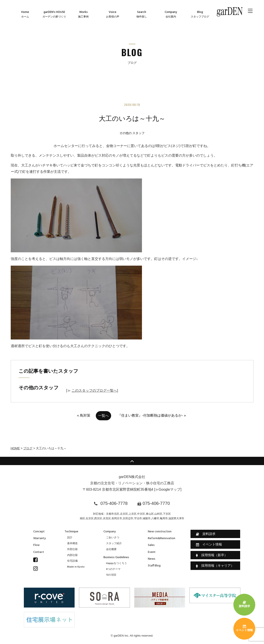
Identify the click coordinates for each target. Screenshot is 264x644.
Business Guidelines (116, 557)
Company (110, 532)
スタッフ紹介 (114, 544)
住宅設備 (72, 561)
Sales (151, 545)
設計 (70, 538)
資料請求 (206, 534)
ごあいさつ (113, 538)
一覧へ (103, 416)
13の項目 (111, 575)
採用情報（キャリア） (215, 566)
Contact (39, 552)
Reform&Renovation (162, 538)
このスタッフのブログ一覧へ (94, 390)
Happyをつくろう (116, 563)
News (152, 559)
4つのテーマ (113, 569)
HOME (15, 448)
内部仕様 (72, 555)
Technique (71, 532)
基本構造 (72, 544)
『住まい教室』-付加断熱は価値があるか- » (152, 415)
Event (152, 552)
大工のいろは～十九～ (132, 119)
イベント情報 (209, 544)
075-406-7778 (114, 503)
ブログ (28, 448)
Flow (36, 545)
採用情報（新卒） (212, 555)
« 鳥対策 (84, 415)
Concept (39, 532)
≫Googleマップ (168, 489)
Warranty (39, 538)
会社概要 (111, 549)
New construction (160, 532)
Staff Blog (154, 566)
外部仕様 (72, 549)
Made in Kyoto (76, 567)
